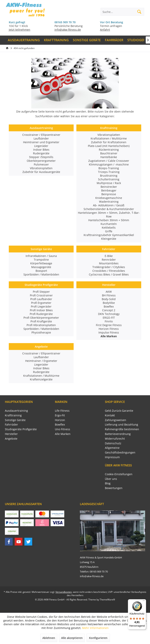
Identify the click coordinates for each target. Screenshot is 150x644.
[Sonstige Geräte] (87, 40)
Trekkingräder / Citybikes (109, 267)
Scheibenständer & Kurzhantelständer (109, 209)
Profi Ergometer (41, 303)
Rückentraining (109, 150)
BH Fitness (109, 295)
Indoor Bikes (41, 150)
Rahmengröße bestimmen (122, 429)
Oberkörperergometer (41, 161)
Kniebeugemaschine (109, 198)
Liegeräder (41, 146)
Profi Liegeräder (41, 306)
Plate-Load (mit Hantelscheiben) (109, 146)
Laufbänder (41, 138)
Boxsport (41, 271)
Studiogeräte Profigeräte (41, 285)
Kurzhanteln (109, 224)
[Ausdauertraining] (24, 40)
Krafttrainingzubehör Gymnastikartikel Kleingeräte (109, 237)
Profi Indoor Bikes (41, 310)
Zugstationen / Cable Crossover (109, 161)
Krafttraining (109, 128)
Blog (108, 483)
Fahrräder (109, 249)
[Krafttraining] (56, 40)
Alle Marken (63, 434)
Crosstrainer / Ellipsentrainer (41, 135)
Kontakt (110, 415)
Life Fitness (62, 411)
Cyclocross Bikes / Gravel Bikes (109, 274)
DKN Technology (109, 314)
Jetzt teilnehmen (20, 30)
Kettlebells (109, 228)
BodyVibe (109, 303)
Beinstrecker (109, 187)
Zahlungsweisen (116, 420)
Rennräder (109, 260)
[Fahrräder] (114, 40)
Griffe (109, 231)
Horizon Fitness (109, 329)
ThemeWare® (107, 600)
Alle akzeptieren (72, 638)
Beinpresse (109, 194)
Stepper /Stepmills (41, 157)
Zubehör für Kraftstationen (109, 142)
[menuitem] (24, 40)
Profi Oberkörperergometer (41, 318)
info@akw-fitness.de (68, 30)
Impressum (112, 457)
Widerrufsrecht (115, 439)
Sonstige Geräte (41, 249)
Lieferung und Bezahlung (121, 424)
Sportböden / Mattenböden (41, 274)
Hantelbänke (109, 157)
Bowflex (109, 306)
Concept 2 (109, 310)
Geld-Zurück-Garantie (119, 411)
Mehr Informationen (95, 628)
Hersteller (109, 285)
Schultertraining (109, 179)
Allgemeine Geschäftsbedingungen (120, 450)
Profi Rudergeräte (41, 314)
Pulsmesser (41, 164)
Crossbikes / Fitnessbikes (109, 271)
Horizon (60, 420)
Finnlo (109, 321)
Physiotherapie (41, 332)
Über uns (111, 479)
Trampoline (41, 260)
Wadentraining (109, 202)
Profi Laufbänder (41, 299)
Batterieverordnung (118, 434)
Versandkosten (64, 592)
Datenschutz (113, 443)
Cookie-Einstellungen (119, 474)
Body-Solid (109, 299)
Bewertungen (114, 488)
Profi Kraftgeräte (41, 321)
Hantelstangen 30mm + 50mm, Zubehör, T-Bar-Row (109, 215)
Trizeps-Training (109, 172)
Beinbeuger (109, 190)
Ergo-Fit (60, 415)
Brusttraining (109, 176)
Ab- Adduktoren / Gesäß (109, 205)
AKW (109, 292)
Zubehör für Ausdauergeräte (41, 172)
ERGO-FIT (109, 318)
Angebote (41, 347)
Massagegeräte (41, 267)
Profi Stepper (41, 292)
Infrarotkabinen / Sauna (41, 256)
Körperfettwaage (41, 263)
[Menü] (144, 602)
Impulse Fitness (109, 332)
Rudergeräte (41, 153)
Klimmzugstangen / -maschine (109, 164)
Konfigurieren (98, 638)
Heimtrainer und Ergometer (41, 142)
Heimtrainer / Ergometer (41, 361)
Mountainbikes (109, 263)
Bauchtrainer (109, 153)
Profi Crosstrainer (41, 295)
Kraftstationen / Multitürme (109, 138)
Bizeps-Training (109, 168)
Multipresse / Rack (109, 183)
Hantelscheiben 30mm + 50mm (109, 220)
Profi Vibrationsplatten (41, 325)
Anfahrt (105, 30)
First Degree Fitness (109, 325)
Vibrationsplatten (41, 168)
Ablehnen (49, 638)
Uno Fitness (62, 429)
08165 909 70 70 (65, 22)
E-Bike (109, 256)
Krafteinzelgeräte (41, 379)
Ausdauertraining (41, 128)
